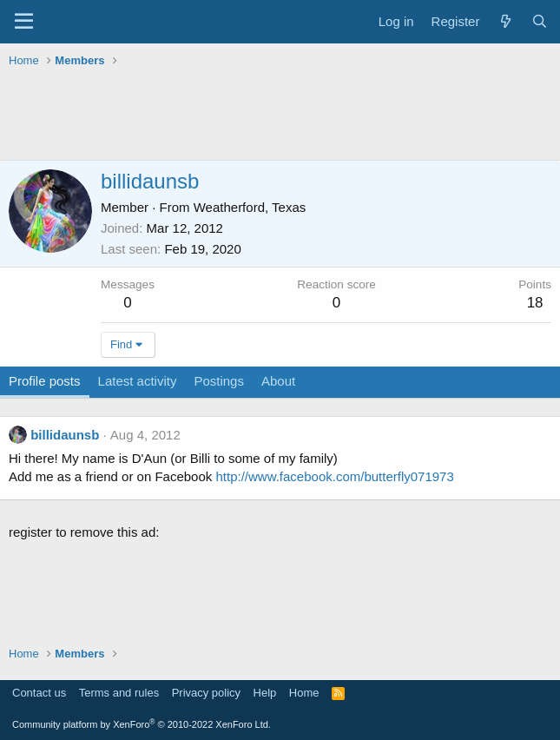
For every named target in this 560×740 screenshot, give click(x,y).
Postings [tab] (219, 381)
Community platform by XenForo (142, 724)
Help (265, 693)
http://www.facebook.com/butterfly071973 (334, 476)
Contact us (39, 693)
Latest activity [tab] (138, 381)
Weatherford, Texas (250, 207)
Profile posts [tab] (45, 381)
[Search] (540, 21)
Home (304, 693)
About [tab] (278, 381)
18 (535, 303)
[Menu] (24, 22)
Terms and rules (119, 693)
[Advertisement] (280, 116)
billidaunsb (65, 435)
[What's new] (505, 21)
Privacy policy (206, 693)
